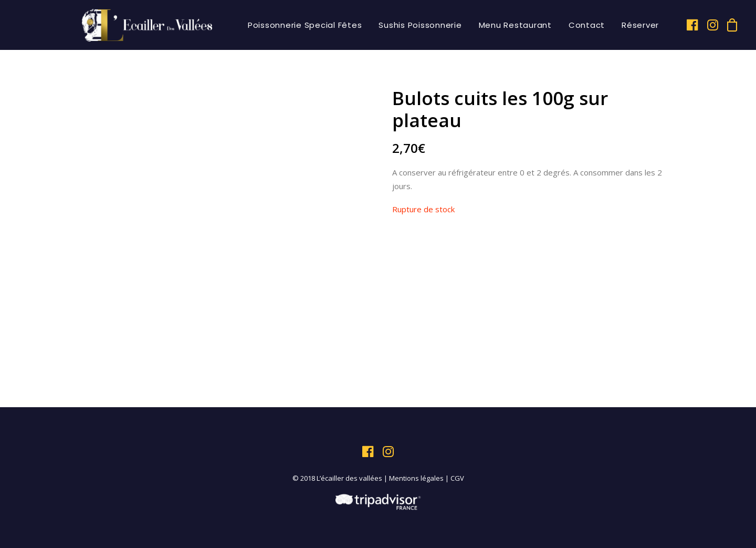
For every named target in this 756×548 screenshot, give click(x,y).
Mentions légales (416, 478)
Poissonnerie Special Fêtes (305, 25)
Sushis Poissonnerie (420, 25)
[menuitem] (305, 25)
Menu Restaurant (515, 25)
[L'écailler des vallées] (147, 25)
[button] (693, 25)
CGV (457, 478)
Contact (587, 25)
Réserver (640, 25)
